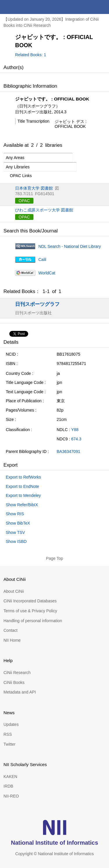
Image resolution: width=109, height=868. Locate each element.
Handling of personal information (33, 621)
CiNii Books (14, 682)
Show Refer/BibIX (22, 505)
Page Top (54, 558)
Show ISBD (16, 541)
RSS (8, 734)
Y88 (75, 430)
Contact (10, 630)
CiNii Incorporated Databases (30, 601)
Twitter (9, 744)
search (88, 7)
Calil (42, 260)
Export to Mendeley (23, 495)
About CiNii (14, 591)
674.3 (76, 439)
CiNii (26, 7)
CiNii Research (17, 673)
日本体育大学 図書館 (34, 188)
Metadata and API (20, 692)
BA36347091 (68, 451)
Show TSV (15, 532)
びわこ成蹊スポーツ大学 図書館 (44, 210)
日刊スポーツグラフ (37, 304)
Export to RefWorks (23, 477)
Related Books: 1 (31, 55)
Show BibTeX (18, 523)
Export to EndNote (22, 486)
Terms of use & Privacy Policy (30, 611)
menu (102, 7)
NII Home (12, 640)
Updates (11, 724)
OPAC (24, 201)
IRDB (8, 786)
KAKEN (10, 777)
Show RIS (15, 514)
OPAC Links (18, 176)
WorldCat (47, 273)
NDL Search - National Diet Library (70, 246)
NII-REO (11, 796)
